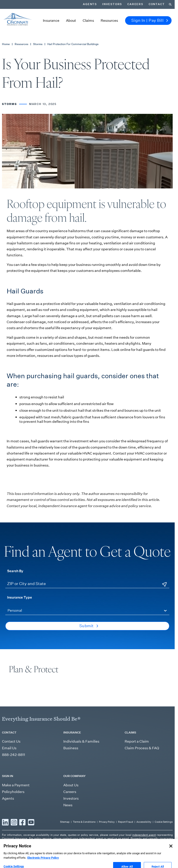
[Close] (171, 850)
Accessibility (144, 822)
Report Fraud (126, 822)
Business (71, 748)
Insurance (51, 21)
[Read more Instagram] (14, 822)
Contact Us (11, 741)
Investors (112, 4)
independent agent (144, 835)
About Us (71, 785)
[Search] (170, 4)
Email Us (9, 748)
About (71, 21)
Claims (88, 21)
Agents (90, 4)
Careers (135, 4)
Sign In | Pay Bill (150, 20)
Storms (38, 44)
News (68, 805)
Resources (109, 21)
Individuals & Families (81, 741)
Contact (157, 4)
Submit (89, 626)
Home (6, 44)
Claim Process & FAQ (142, 748)
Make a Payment (16, 785)
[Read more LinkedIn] (5, 822)
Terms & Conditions (84, 822)
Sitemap (65, 822)
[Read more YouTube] (31, 822)
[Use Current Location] (164, 584)
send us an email (118, 838)
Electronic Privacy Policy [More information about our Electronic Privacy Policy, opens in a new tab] (43, 862)
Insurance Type (20, 597)
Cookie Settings (164, 822)
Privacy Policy (107, 822)
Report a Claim (137, 741)
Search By (15, 571)
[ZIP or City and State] (87, 584)
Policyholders (13, 792)
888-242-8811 (14, 755)
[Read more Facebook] (22, 822)
